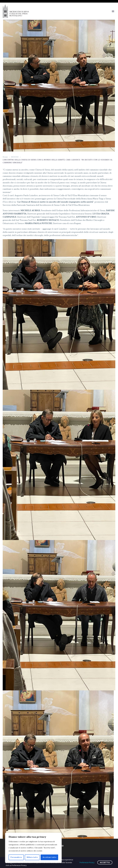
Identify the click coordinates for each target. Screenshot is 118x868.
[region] (33, 848)
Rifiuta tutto (32, 857)
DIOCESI (15, 157)
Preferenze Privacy (87, 862)
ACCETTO (105, 862)
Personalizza (16, 857)
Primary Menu (113, 11)
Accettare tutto (49, 857)
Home (5, 157)
